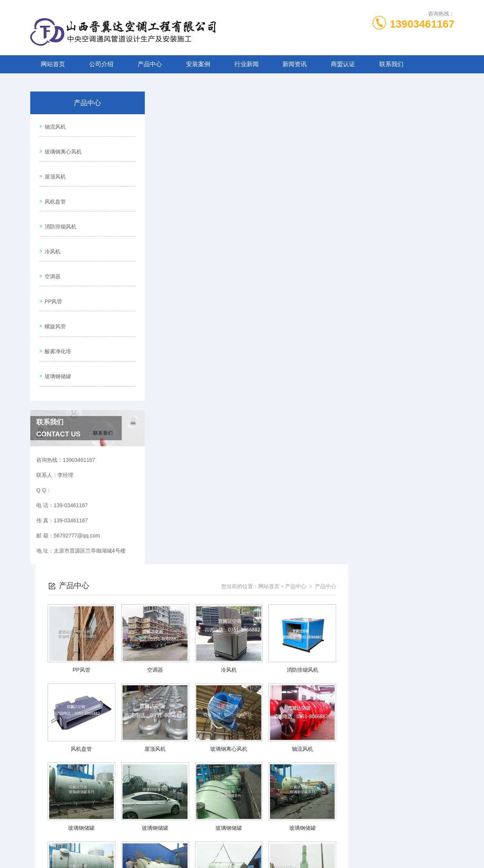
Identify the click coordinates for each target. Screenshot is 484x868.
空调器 (51, 254)
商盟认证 (343, 64)
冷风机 (51, 233)
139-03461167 (202, 832)
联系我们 (391, 64)
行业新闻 (247, 64)
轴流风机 (54, 125)
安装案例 (198, 64)
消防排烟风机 (59, 211)
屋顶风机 (54, 168)
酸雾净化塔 (56, 319)
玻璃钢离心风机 (62, 146)
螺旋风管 (54, 297)
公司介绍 (101, 64)
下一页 (328, 777)
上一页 (268, 777)
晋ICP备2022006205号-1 (298, 844)
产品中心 (150, 64)
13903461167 (422, 24)
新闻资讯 (295, 64)
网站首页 (53, 64)
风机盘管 (54, 189)
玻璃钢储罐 (56, 340)
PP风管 (52, 276)
